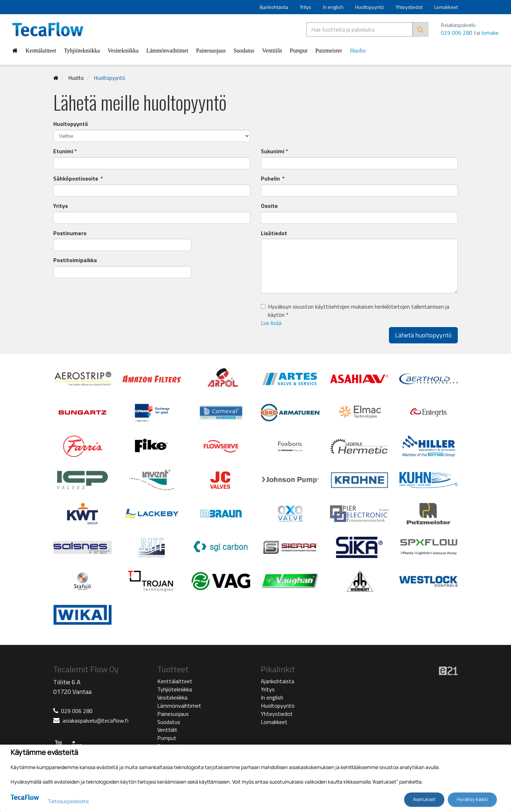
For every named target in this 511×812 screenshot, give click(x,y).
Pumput (299, 51)
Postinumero (70, 233)
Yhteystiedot (409, 7)
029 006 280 (457, 33)
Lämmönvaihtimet (167, 51)
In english (333, 7)
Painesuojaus (211, 51)
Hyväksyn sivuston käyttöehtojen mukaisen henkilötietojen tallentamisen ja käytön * (359, 311)
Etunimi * (65, 151)
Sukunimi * (274, 151)
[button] (359, 323)
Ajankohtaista (274, 7)
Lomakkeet (446, 7)
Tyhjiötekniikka (82, 51)
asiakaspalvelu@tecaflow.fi (95, 720)
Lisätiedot (274, 233)
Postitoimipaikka (75, 260)
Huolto (358, 51)
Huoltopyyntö (370, 7)
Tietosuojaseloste (68, 801)
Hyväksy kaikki (472, 799)
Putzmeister (329, 51)
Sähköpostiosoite (78, 179)
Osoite (269, 206)
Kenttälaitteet (41, 51)
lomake (490, 33)
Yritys (306, 7)
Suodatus (244, 51)
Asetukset (424, 799)
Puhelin (272, 179)
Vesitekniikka (123, 51)
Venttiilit (272, 51)
